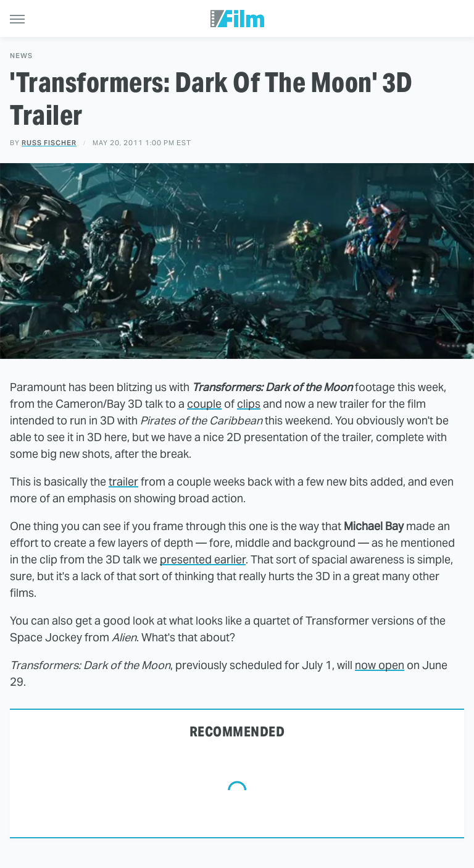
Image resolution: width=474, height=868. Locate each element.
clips (249, 404)
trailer (123, 482)
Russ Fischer (49, 143)
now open (380, 665)
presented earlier (203, 559)
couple (204, 404)
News (21, 56)
